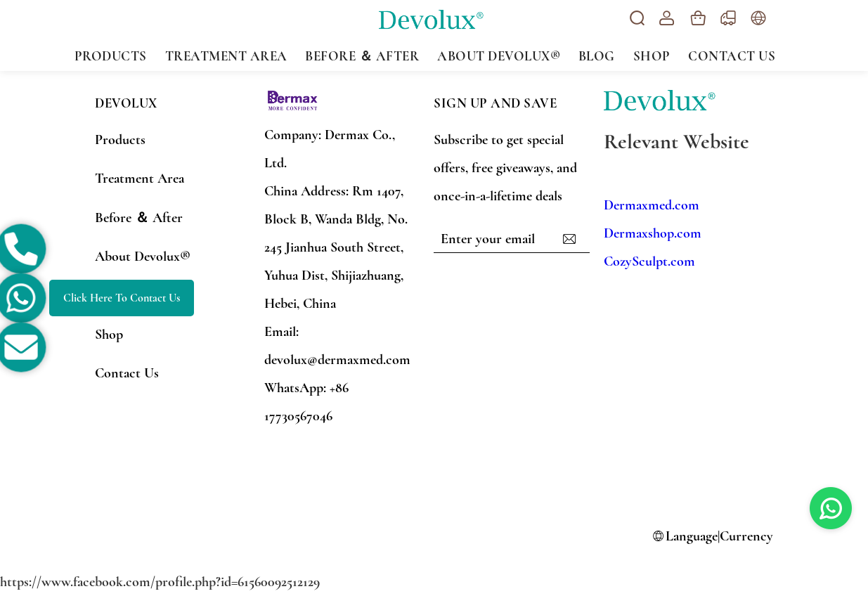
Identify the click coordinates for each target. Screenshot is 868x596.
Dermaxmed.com (652, 205)
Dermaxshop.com (653, 233)
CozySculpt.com (649, 261)
